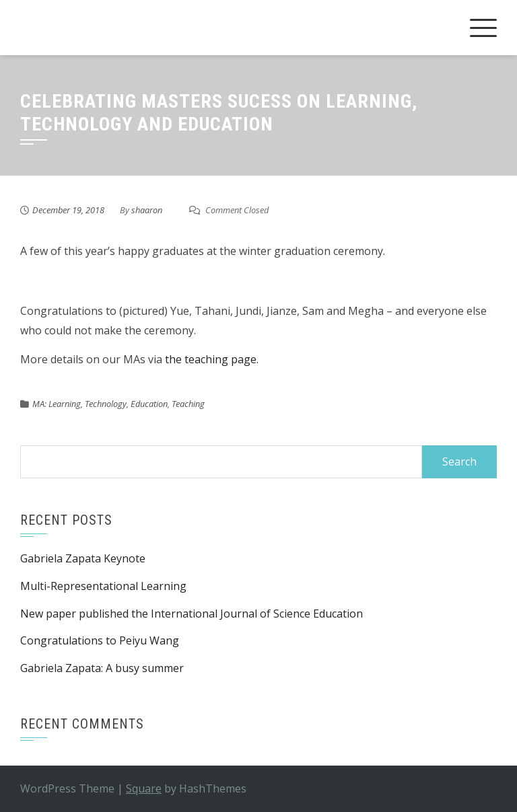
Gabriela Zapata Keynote (83, 558)
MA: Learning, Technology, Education (100, 404)
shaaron (147, 210)
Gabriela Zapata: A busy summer (102, 668)
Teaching (188, 404)
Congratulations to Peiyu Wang (100, 640)
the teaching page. (212, 359)
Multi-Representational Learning (103, 586)
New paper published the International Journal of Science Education (192, 614)
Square (144, 788)
